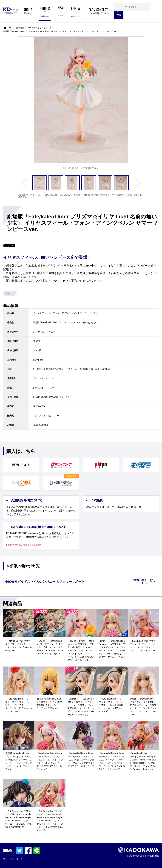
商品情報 (20, 28)
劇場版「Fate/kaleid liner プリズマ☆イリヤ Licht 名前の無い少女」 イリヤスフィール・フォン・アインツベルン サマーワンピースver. (60, 31)
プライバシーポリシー (14, 859)
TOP (10, 28)
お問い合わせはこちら (143, 582)
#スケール (10, 293)
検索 (119, 15)
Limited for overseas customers (24, 545)
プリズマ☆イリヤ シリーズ (40, 28)
